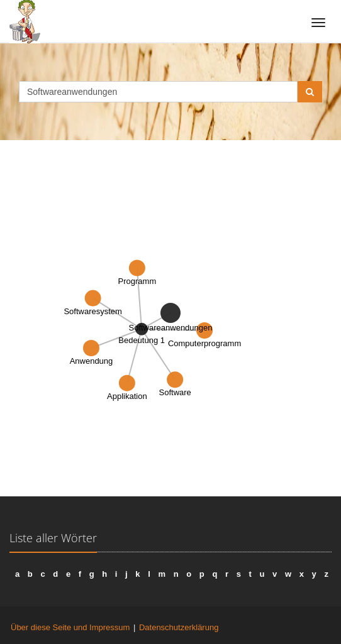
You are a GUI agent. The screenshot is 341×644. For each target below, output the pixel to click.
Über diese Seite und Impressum (70, 627)
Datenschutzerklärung (179, 627)
